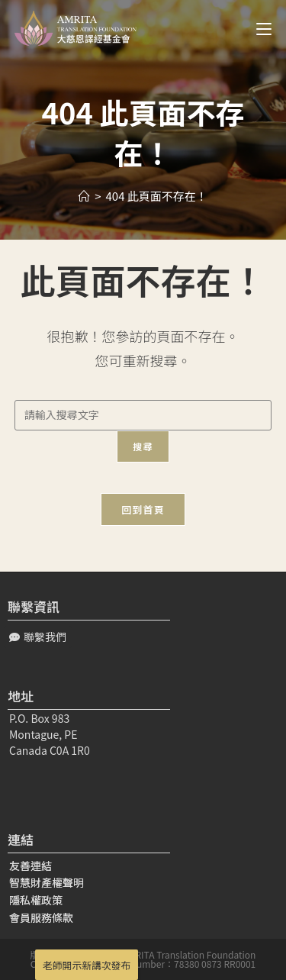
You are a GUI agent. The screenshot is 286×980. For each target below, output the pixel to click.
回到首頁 (143, 509)
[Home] (84, 196)
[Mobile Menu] (258, 28)
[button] (38, 637)
